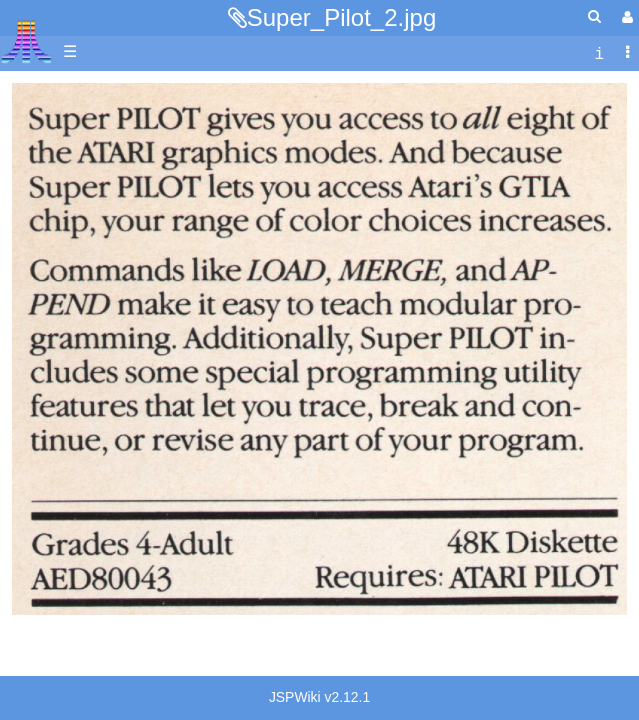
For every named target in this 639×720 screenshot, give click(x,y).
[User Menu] (625, 17)
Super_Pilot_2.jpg (341, 17)
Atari (26, 41)
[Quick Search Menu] (594, 16)
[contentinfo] (599, 52)
